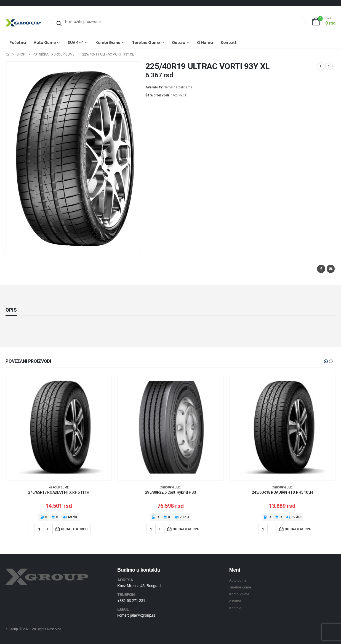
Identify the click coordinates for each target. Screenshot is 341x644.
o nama (235, 601)
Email (331, 269)
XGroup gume (59, 487)
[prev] (321, 66)
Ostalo (179, 43)
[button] (326, 361)
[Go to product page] (59, 427)
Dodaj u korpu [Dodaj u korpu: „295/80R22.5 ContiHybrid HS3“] (186, 529)
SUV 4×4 (76, 43)
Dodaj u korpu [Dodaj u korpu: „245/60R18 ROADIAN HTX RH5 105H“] (298, 529)
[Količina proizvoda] (39, 529)
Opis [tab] (11, 310)
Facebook (321, 269)
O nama (205, 43)
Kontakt (229, 43)
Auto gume (45, 43)
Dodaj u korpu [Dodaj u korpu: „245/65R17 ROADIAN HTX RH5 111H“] (74, 529)
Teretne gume (146, 43)
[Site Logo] (23, 23)
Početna (18, 43)
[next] (329, 66)
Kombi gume (108, 43)
